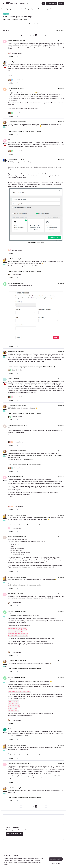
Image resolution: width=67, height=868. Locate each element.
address (10, 750)
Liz (9, 122)
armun (10, 62)
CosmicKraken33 (13, 764)
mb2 (9, 594)
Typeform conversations (17, 9)
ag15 (9, 477)
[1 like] (14, 275)
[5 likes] (16, 80)
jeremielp (11, 611)
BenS (9, 729)
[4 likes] (16, 113)
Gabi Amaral (11, 352)
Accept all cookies (56, 859)
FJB (9, 140)
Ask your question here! (15, 834)
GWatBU (10, 379)
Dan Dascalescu (13, 159)
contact (56, 748)
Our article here (21, 580)
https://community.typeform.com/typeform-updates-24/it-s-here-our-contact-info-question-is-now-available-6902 (36, 457)
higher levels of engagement (30, 95)
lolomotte (11, 425)
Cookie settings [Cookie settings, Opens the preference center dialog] (56, 864)
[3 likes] (16, 442)
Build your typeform (31, 9)
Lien (9, 88)
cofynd (10, 283)
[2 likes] (15, 53)
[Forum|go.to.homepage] (23, 3)
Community (5, 9)
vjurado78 (11, 537)
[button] (4, 4)
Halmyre (10, 41)
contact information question (42, 518)
